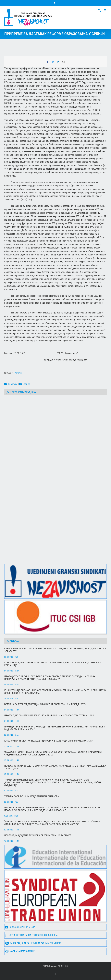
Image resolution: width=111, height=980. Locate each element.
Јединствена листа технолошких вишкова (31, 935)
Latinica (25, 384)
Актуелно (18, 373)
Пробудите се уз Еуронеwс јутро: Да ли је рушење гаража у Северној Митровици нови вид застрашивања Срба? (55, 728)
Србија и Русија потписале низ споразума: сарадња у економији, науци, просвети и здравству (55, 650)
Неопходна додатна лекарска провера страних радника (38, 835)
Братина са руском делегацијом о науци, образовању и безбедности (45, 704)
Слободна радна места (20, 927)
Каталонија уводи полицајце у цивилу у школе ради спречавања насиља (49, 741)
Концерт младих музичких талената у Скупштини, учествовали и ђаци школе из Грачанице (53, 664)
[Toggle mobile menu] (105, 10)
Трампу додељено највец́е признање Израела (32, 796)
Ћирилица (11, 384)
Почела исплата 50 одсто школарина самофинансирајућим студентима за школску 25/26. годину (55, 767)
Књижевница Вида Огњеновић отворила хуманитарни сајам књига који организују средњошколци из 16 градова (55, 692)
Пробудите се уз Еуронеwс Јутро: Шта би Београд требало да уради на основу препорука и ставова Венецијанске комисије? (50, 678)
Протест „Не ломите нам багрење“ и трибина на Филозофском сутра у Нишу (49, 715)
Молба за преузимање (20, 951)
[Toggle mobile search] (99, 10)
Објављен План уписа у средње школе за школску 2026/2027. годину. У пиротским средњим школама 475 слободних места (53, 753)
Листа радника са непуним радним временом (33, 943)
